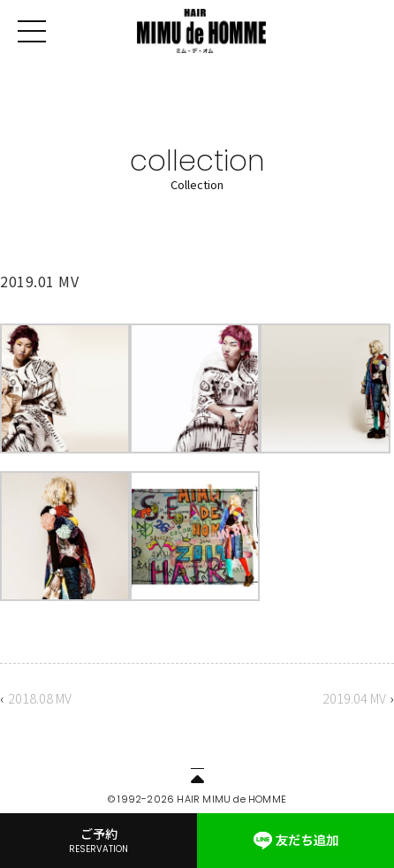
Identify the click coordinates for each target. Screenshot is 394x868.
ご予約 (98, 840)
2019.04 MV (354, 698)
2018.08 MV (40, 698)
